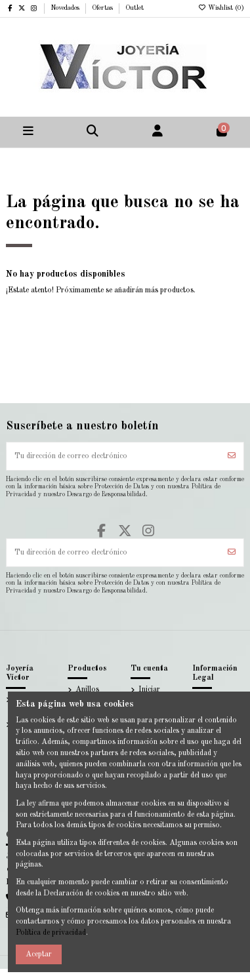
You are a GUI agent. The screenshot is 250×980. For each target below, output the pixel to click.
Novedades (66, 8)
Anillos (87, 690)
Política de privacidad (51, 933)
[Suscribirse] (232, 456)
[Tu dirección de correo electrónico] (114, 456)
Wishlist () (221, 8)
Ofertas (103, 8)
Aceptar (39, 954)
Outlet (135, 8)
